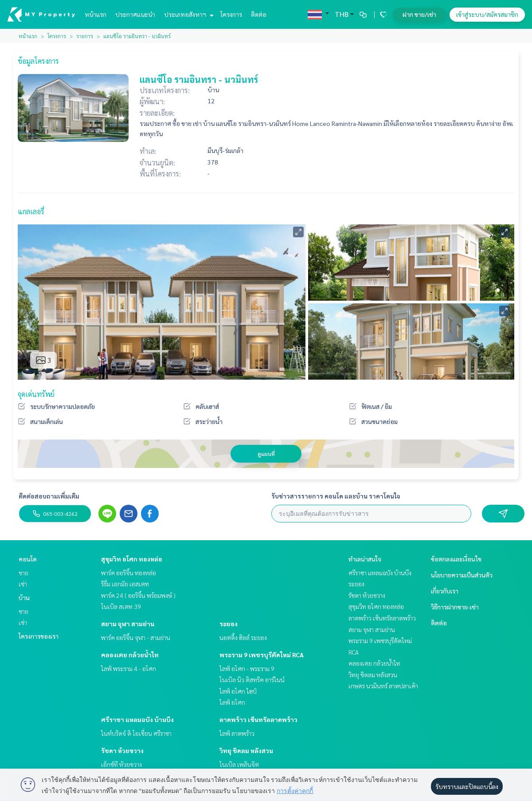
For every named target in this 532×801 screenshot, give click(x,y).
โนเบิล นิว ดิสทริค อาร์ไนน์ (252, 679)
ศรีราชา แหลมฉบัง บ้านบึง (137, 719)
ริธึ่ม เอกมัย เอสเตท (125, 584)
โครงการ (231, 14)
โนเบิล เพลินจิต (239, 764)
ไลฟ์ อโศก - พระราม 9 (247, 668)
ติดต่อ (259, 14)
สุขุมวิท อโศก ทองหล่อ (132, 559)
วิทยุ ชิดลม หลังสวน (246, 750)
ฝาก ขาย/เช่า (419, 14)
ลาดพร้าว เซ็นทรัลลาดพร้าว (258, 719)
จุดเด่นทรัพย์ (36, 394)
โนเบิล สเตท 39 (121, 606)
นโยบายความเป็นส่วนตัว (462, 575)
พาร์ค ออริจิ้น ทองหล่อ (129, 573)
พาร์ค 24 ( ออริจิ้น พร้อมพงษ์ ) (138, 595)
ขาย (23, 573)
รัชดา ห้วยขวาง (122, 750)
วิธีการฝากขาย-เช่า (455, 607)
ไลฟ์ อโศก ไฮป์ (238, 691)
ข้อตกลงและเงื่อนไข (456, 559)
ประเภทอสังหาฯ (188, 14)
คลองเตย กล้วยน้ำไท (130, 655)
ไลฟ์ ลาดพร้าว (237, 733)
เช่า (23, 584)
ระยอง (229, 624)
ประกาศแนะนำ (135, 14)
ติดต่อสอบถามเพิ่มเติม (49, 496)
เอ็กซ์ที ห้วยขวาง (121, 764)
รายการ (85, 36)
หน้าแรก (96, 14)
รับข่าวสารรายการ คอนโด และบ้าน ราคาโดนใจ (336, 496)
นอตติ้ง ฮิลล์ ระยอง (243, 637)
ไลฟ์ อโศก (232, 702)
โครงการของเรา (39, 636)
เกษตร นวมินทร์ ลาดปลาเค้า (383, 686)
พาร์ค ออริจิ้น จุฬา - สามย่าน (136, 637)
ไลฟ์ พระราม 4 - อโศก (129, 668)
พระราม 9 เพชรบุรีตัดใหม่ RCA (262, 655)
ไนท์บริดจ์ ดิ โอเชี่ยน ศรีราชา (136, 733)
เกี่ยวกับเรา (445, 591)
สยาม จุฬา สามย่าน (128, 624)
